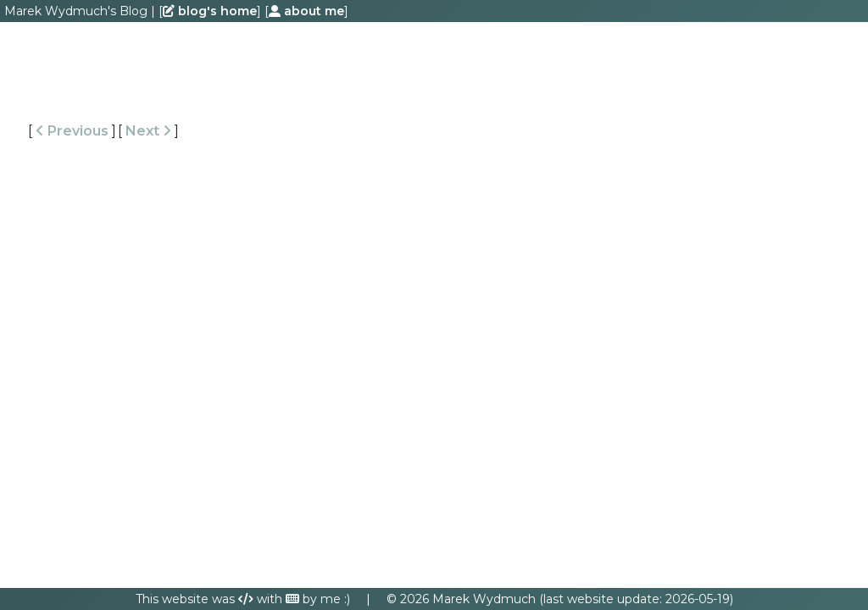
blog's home (210, 11)
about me (306, 11)
